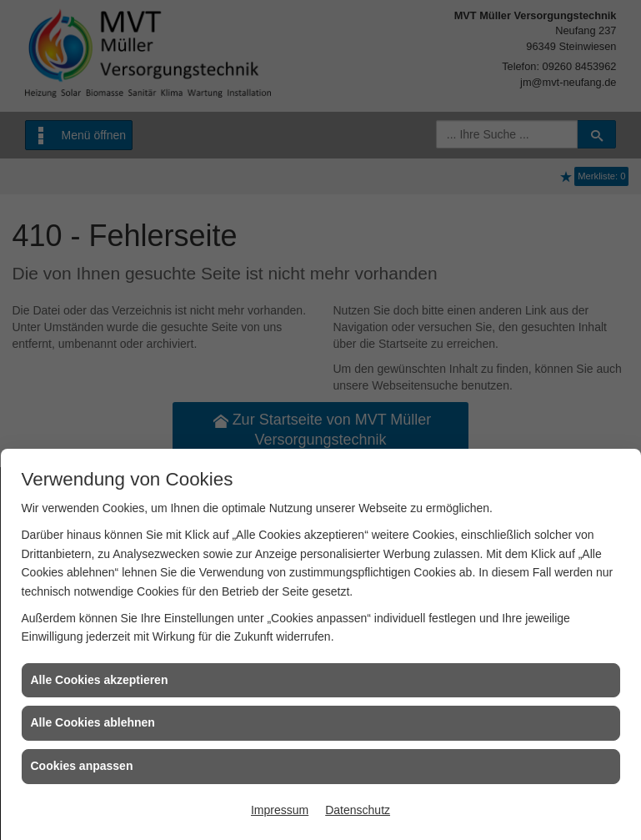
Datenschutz (358, 810)
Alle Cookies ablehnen (93, 722)
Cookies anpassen (82, 766)
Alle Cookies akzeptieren (100, 680)
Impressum (280, 810)
